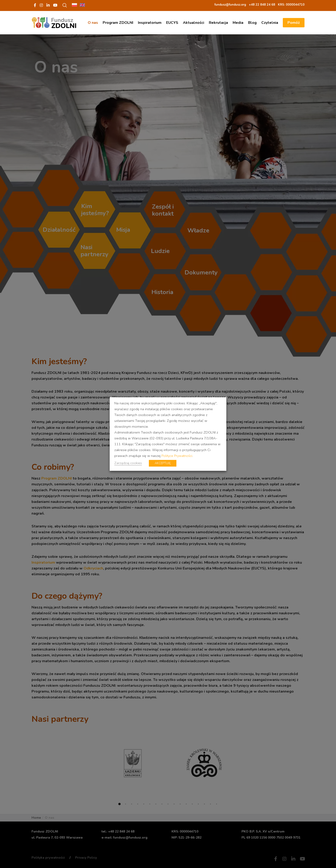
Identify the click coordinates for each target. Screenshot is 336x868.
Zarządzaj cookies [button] (128, 463)
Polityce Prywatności (177, 456)
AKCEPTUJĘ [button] (163, 463)
